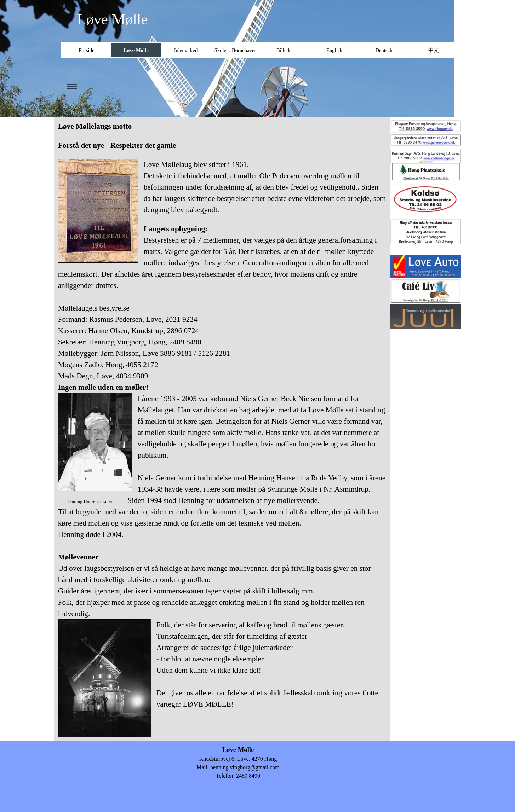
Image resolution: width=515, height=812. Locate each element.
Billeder (285, 50)
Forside (87, 50)
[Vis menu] (70, 87)
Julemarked (186, 50)
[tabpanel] (222, 429)
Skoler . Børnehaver (235, 50)
